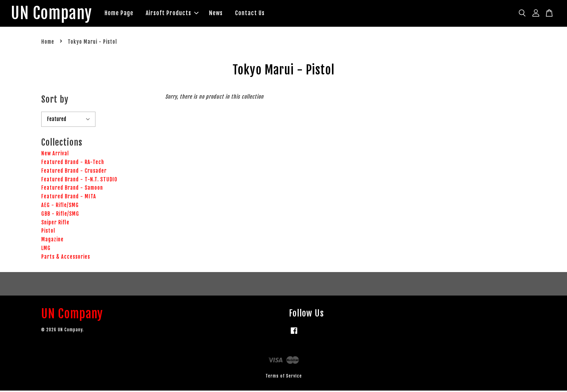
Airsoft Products (178, 14)
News (221, 14)
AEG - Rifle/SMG (60, 206)
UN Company (54, 14)
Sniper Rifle (55, 223)
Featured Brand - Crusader (74, 172)
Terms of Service (284, 377)
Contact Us (255, 14)
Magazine (52, 241)
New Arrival (55, 155)
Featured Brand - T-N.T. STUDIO (79, 180)
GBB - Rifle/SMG (60, 215)
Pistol (48, 232)
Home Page (124, 14)
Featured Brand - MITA (69, 198)
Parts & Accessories (66, 258)
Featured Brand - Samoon (72, 189)
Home (48, 43)
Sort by (55, 100)
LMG (46, 249)
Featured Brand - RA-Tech (73, 163)
